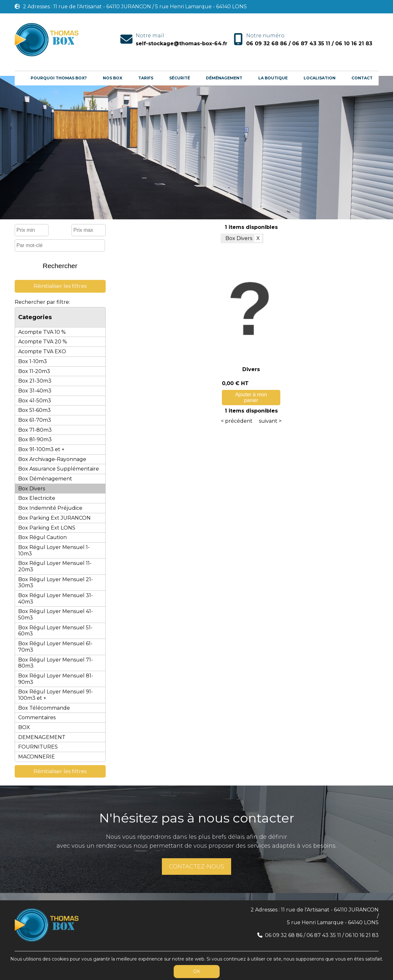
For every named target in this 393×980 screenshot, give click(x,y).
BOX (24, 727)
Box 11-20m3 (34, 371)
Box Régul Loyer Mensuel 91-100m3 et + (56, 695)
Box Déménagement (45, 479)
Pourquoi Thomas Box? (59, 78)
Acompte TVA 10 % (42, 332)
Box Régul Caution (42, 537)
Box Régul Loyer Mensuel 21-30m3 (56, 583)
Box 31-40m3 (35, 391)
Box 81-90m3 (35, 439)
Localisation (320, 78)
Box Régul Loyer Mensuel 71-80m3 (56, 663)
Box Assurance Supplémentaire (59, 469)
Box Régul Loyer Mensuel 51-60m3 (55, 631)
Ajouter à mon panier (251, 397)
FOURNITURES (38, 747)
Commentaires (37, 717)
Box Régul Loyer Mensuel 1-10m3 (54, 550)
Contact (362, 78)
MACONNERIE (37, 757)
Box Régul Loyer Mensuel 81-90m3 (56, 679)
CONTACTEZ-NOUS (196, 867)
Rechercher (60, 266)
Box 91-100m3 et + (41, 449)
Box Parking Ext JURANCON (54, 518)
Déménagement (224, 78)
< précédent (237, 421)
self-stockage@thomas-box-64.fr (181, 44)
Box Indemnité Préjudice (50, 508)
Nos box (113, 78)
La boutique (273, 78)
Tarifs (146, 78)
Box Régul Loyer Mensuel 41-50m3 (56, 614)
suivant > (270, 421)
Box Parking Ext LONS (47, 528)
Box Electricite (37, 498)
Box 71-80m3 (35, 430)
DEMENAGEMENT (42, 737)
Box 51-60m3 (34, 410)
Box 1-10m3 (33, 361)
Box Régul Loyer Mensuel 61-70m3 (55, 647)
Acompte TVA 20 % (43, 342)
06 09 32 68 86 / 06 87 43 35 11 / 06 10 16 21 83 (309, 44)
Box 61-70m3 (35, 420)
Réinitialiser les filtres (60, 286)
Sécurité (180, 78)
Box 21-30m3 (35, 381)
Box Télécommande (44, 708)
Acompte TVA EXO (42, 351)
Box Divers (32, 489)
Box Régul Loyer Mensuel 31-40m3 (56, 599)
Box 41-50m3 (35, 401)
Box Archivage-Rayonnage (52, 459)
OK (197, 971)
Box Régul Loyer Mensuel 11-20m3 (55, 566)
